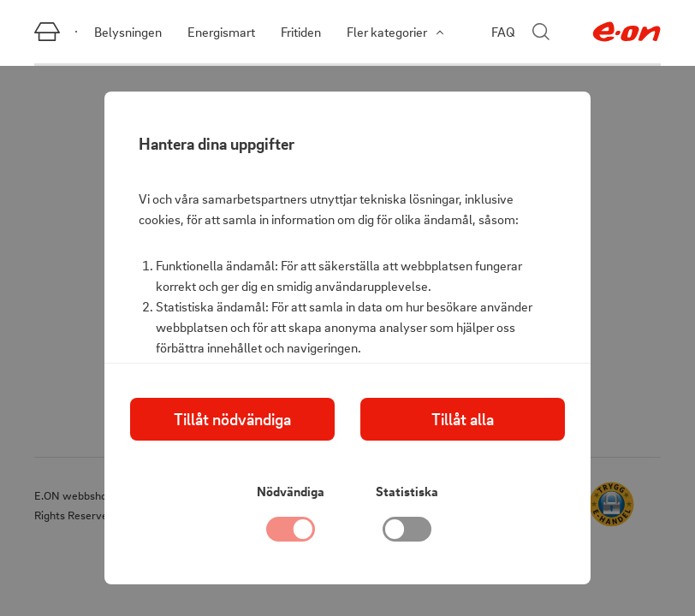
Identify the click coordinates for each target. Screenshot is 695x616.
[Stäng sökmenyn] (541, 32)
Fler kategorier (395, 32)
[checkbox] (407, 534)
